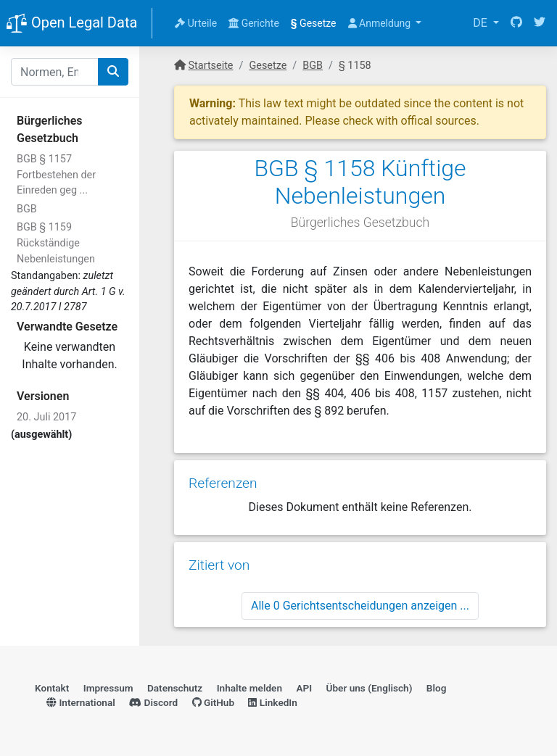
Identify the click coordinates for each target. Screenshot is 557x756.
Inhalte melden (249, 688)
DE (482, 23)
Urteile (196, 23)
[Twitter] (540, 23)
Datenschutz (175, 688)
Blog (437, 688)
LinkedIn (272, 702)
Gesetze (314, 23)
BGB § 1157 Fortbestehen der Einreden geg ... (56, 175)
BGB (27, 209)
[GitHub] (516, 23)
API (304, 688)
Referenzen (223, 483)
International (81, 702)
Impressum (108, 688)
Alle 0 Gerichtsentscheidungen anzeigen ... (360, 606)
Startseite (211, 66)
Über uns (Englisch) (370, 688)
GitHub (214, 702)
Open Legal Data (71, 24)
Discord (153, 702)
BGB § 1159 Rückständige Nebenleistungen (56, 243)
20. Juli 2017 (46, 417)
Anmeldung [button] (381, 23)
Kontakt (52, 688)
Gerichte (254, 23)
